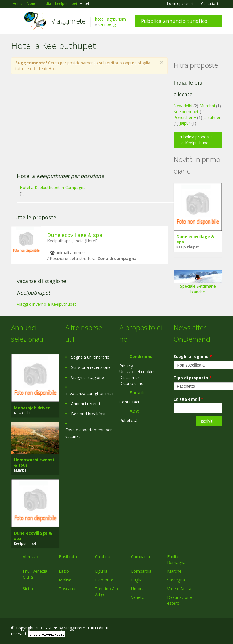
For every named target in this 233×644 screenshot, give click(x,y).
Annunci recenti (85, 404)
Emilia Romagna (176, 560)
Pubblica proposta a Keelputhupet (196, 140)
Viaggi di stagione (88, 377)
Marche (174, 571)
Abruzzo (30, 557)
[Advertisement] (86, 127)
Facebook (178, 629)
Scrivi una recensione (91, 367)
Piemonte (104, 580)
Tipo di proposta (193, 378)
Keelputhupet (186, 112)
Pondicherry (185, 117)
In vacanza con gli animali (89, 393)
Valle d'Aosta (179, 589)
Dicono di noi (132, 383)
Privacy (126, 366)
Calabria (103, 557)
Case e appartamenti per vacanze (89, 433)
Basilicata (68, 557)
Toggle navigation (16, 22)
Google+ (191, 629)
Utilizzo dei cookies (137, 372)
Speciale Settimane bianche (198, 284)
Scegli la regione (193, 356)
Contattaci (209, 4)
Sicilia (28, 589)
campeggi (108, 24)
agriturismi (117, 19)
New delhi (183, 106)
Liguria (101, 571)
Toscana (67, 589)
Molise (65, 580)
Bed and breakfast (88, 414)
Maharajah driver (32, 408)
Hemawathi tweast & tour (34, 462)
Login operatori (180, 4)
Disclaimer (129, 377)
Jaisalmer (212, 117)
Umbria (138, 589)
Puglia (137, 580)
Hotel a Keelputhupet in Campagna (53, 187)
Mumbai (207, 106)
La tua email (188, 399)
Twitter (205, 629)
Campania (141, 557)
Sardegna (176, 580)
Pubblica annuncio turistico (174, 21)
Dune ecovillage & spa (75, 235)
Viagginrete (68, 21)
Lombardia (141, 571)
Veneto (138, 597)
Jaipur (185, 123)
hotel (100, 19)
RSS (219, 629)
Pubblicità (128, 420)
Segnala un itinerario (90, 357)
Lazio (64, 571)
